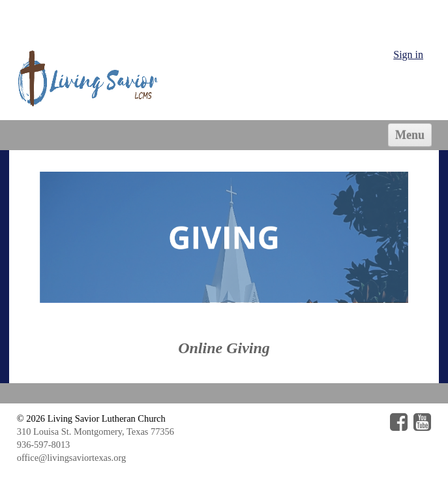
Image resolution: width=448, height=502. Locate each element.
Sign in (408, 55)
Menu (410, 135)
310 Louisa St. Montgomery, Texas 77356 (96, 431)
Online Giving (224, 348)
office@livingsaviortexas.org (71, 458)
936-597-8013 (44, 445)
